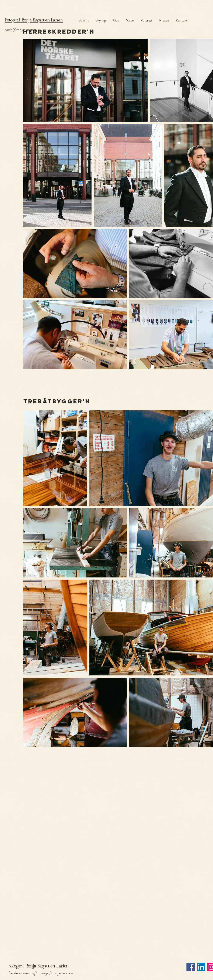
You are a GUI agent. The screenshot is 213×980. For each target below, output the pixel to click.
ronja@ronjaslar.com (57, 973)
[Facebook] (191, 967)
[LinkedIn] (201, 967)
